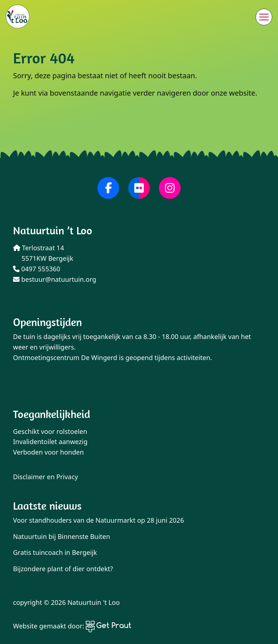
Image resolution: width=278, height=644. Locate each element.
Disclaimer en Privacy (46, 477)
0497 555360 (37, 269)
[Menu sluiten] (264, 17)
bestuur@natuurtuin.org (55, 279)
